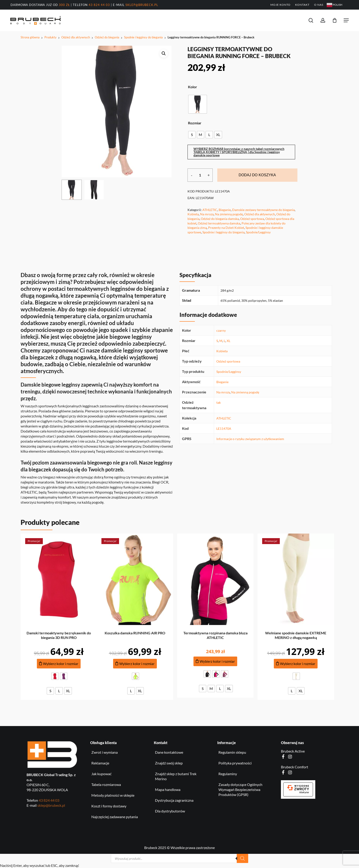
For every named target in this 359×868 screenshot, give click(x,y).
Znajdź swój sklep (169, 763)
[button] (346, 20)
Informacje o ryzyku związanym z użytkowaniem (250, 439)
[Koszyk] (335, 20)
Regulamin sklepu (232, 752)
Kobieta (193, 214)
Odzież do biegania (107, 37)
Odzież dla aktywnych (76, 37)
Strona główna (30, 37)
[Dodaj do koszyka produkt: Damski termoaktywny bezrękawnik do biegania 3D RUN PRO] (59, 664)
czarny (221, 330)
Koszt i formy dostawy (109, 806)
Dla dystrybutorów (170, 811)
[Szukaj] (242, 858)
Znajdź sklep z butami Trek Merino (176, 776)
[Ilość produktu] (200, 175)
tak (219, 402)
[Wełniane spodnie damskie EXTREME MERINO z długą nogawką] (296, 579)
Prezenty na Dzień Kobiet (226, 228)
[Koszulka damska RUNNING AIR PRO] (135, 579)
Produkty (50, 37)
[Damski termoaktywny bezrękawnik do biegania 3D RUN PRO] (59, 579)
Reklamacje (100, 763)
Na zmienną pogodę (229, 214)
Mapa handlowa (168, 789)
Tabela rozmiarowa (106, 784)
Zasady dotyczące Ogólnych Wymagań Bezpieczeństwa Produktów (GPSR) (240, 789)
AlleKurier (304, 792)
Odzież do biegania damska (220, 219)
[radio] (198, 104)
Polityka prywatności (235, 763)
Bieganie (225, 210)
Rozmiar (195, 123)
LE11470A (224, 429)
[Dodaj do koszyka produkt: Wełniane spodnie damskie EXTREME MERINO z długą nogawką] (296, 664)
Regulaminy (228, 774)
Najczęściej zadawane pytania (115, 817)
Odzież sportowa (252, 219)
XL (228, 341)
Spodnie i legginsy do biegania (143, 37)
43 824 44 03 (99, 5)
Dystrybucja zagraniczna (174, 800)
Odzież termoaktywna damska (219, 223)
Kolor (193, 87)
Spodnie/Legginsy (258, 232)
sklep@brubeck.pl (142, 5)
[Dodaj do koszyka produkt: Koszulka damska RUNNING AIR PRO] (135, 664)
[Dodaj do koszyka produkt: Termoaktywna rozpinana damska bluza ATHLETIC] (215, 661)
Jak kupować (101, 774)
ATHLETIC (210, 210)
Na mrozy (207, 214)
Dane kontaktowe (169, 752)
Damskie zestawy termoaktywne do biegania (263, 210)
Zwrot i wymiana (105, 752)
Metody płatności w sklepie (113, 795)
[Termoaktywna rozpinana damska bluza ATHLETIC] (215, 579)
